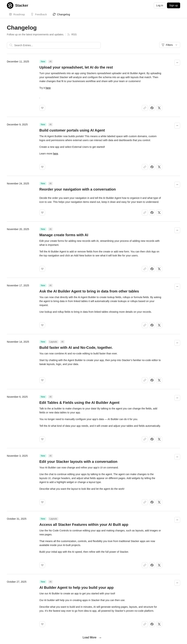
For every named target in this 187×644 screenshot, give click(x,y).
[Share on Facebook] (152, 108)
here (48, 88)
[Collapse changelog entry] (177, 63)
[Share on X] (159, 108)
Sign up (174, 5)
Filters (170, 45)
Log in (160, 5)
